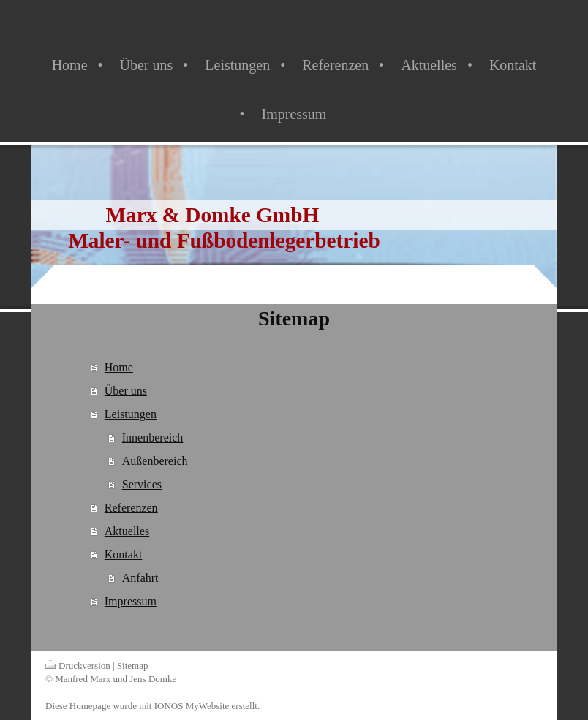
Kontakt (124, 554)
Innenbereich (153, 437)
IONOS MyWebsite (192, 706)
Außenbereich (155, 461)
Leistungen (131, 414)
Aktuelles (127, 531)
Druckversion (78, 666)
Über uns (126, 391)
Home (119, 367)
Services (142, 484)
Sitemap (133, 666)
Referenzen (131, 508)
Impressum (131, 601)
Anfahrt (140, 578)
